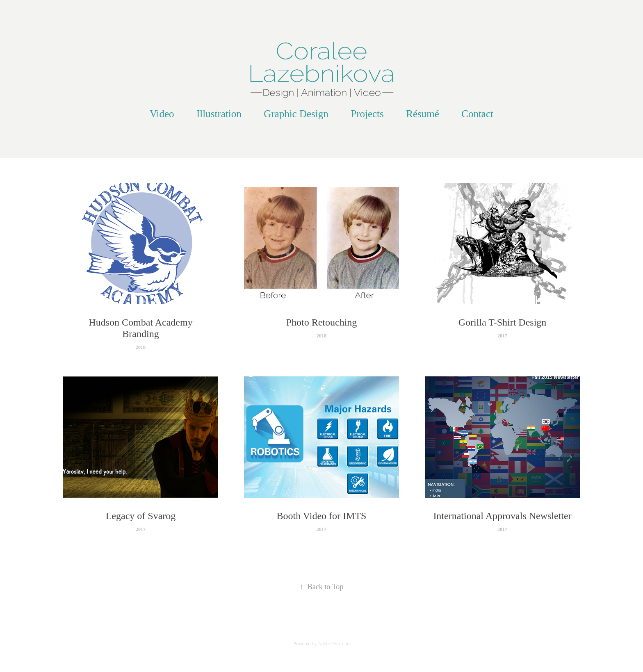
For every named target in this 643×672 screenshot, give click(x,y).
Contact (477, 114)
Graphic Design (296, 114)
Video (162, 114)
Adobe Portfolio (334, 644)
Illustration (219, 114)
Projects (367, 114)
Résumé (423, 114)
